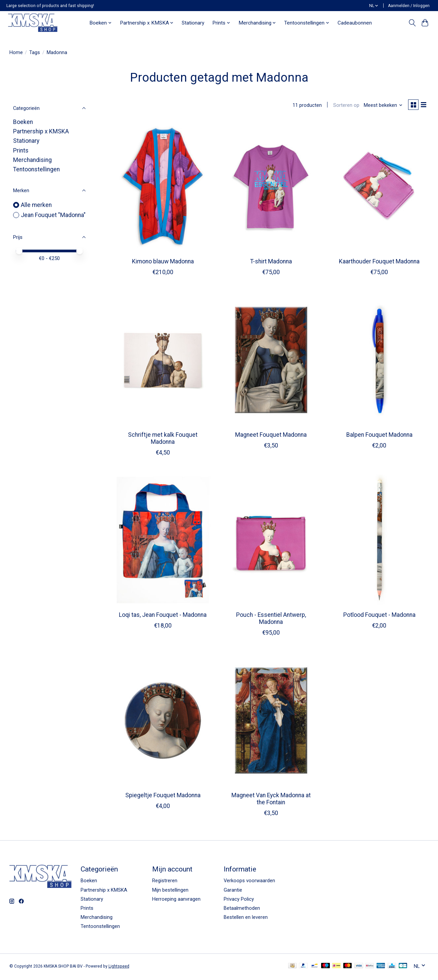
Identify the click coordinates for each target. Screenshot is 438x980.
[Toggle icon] (412, 23)
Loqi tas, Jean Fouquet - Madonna (163, 616)
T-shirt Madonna (271, 263)
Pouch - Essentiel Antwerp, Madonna (271, 620)
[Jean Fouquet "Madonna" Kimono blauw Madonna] (163, 188)
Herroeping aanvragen (176, 900)
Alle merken (36, 205)
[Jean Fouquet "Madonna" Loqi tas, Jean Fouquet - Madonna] (163, 542)
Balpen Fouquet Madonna (379, 436)
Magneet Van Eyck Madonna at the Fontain (271, 800)
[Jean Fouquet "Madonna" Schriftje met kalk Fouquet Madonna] (163, 361)
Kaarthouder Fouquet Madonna (379, 263)
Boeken (23, 122)
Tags (35, 52)
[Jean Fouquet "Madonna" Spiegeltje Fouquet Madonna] (163, 722)
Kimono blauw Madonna (163, 263)
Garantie (233, 891)
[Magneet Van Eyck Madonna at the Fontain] (271, 722)
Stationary (193, 23)
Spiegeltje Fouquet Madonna (163, 797)
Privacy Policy (239, 900)
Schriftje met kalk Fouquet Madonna (163, 440)
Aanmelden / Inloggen (409, 6)
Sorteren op (344, 106)
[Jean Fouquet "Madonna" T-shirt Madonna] (271, 188)
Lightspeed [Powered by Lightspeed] (119, 968)
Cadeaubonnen (355, 23)
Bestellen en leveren (246, 919)
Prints (21, 151)
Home (16, 52)
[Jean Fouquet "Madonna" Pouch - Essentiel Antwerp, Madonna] (271, 542)
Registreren (165, 882)
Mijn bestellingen (170, 891)
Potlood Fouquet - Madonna (379, 616)
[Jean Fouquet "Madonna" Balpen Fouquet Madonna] (379, 361)
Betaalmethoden (242, 909)
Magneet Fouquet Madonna (271, 436)
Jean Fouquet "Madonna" (53, 215)
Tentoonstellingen (36, 169)
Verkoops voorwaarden (249, 882)
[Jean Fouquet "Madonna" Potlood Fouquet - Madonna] (379, 542)
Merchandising (32, 160)
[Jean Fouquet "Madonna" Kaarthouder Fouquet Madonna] (379, 188)
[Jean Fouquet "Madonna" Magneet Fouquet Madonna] (271, 361)
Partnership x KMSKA (41, 131)
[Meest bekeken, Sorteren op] (381, 106)
